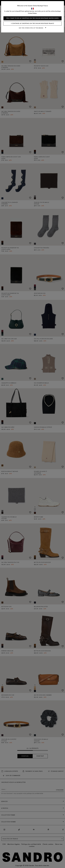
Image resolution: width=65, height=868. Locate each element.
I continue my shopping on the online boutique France (33, 23)
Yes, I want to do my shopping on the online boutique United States (32, 18)
